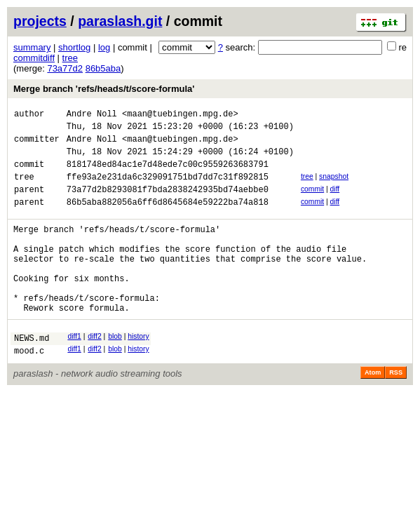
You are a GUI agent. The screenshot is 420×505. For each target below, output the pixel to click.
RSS (396, 412)
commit (312, 202)
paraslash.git (120, 21)
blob (115, 372)
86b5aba (103, 68)
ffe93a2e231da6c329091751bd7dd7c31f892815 (168, 189)
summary (32, 47)
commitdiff (34, 58)
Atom (373, 412)
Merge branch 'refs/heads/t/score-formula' (104, 89)
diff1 (74, 372)
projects (40, 21)
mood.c (29, 390)
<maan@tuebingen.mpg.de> (180, 115)
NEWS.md (32, 376)
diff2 (94, 372)
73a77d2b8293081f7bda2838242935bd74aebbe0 (168, 204)
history (138, 372)
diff (335, 202)
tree (70, 58)
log (104, 47)
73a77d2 (65, 68)
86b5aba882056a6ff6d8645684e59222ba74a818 (168, 218)
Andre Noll (92, 115)
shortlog (74, 47)
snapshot (334, 187)
